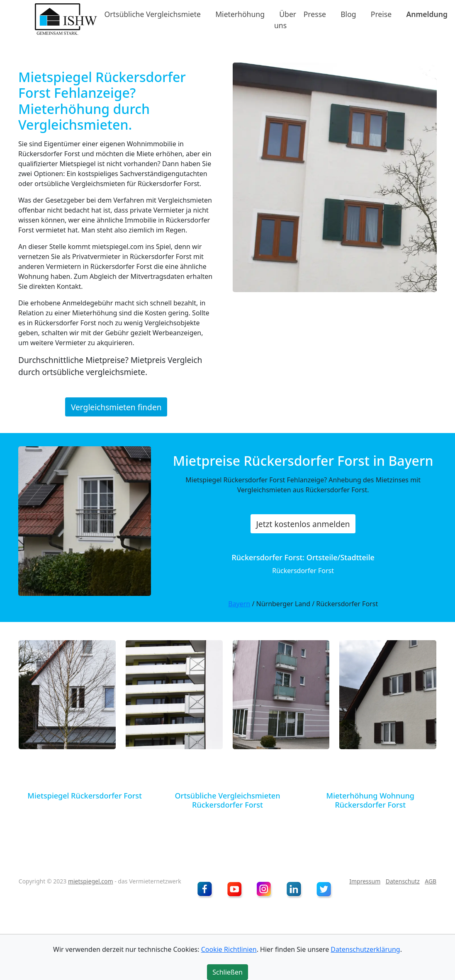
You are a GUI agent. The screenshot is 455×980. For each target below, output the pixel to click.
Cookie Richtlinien (229, 949)
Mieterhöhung (240, 14)
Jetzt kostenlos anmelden (303, 524)
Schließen (227, 972)
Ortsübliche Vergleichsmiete (153, 14)
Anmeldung (427, 14)
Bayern (239, 604)
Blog (348, 14)
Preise (381, 14)
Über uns (285, 19)
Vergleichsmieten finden (116, 407)
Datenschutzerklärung (365, 949)
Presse (315, 14)
